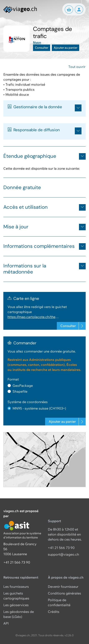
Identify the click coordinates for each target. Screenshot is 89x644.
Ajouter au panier (65, 48)
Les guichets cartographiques (16, 596)
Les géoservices (16, 605)
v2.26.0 (69, 635)
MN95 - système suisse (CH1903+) (39, 408)
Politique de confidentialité (59, 602)
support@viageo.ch (63, 554)
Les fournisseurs (16, 587)
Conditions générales (64, 593)
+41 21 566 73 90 (17, 562)
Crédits (54, 612)
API (6, 623)
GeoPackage (23, 386)
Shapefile (20, 391)
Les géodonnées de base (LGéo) (19, 614)
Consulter (42, 48)
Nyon (37, 43)
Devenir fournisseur (63, 587)
